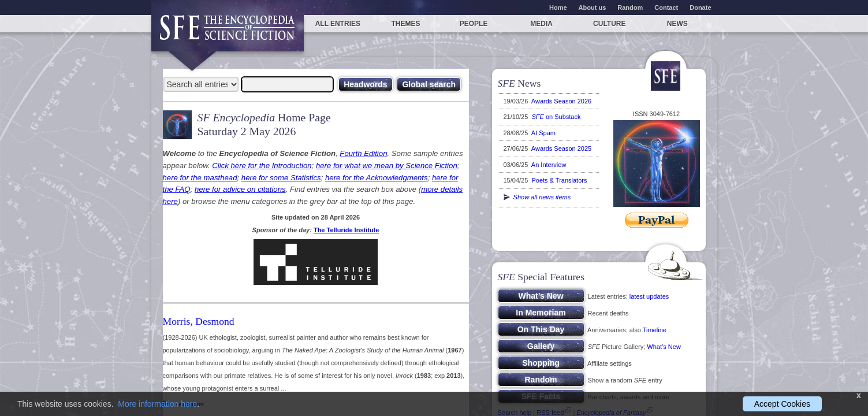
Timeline (655, 330)
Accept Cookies (782, 404)
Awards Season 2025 (561, 148)
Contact (666, 8)
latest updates (649, 296)
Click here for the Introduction (262, 166)
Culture (609, 24)
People (474, 24)
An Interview (549, 165)
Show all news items (537, 197)
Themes (405, 24)
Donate (700, 8)
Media (541, 24)
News (677, 24)
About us (593, 8)
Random (630, 8)
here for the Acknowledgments (377, 178)
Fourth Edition (363, 153)
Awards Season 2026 (561, 101)
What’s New (664, 347)
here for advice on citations (240, 189)
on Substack (556, 117)
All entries (338, 24)
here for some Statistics (281, 178)
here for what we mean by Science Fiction (387, 166)
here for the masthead (200, 178)
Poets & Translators (559, 180)
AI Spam (543, 133)
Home (558, 8)
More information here (157, 404)
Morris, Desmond (199, 321)
